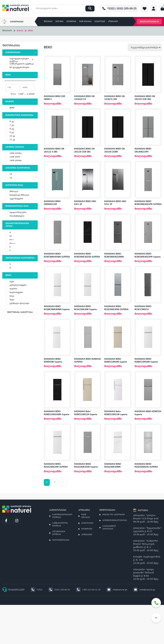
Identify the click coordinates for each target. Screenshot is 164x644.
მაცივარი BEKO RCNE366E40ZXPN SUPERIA (148, 203)
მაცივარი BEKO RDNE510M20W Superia (146, 361)
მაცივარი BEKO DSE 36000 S (54, 98)
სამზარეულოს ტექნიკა (60, 525)
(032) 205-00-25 (59, 590)
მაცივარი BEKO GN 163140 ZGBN (114, 151)
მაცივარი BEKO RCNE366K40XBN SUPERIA (57, 256)
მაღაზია (59, 22)
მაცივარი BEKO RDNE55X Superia (148, 413)
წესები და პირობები (114, 515)
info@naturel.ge (117, 590)
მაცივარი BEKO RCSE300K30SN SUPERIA (116, 308)
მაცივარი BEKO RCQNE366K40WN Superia (57, 308)
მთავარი (48, 22)
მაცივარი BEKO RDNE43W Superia (53, 361)
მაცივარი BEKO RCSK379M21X (143, 308)
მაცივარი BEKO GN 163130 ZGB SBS (84, 151)
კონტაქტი (113, 22)
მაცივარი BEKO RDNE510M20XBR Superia (56, 413)
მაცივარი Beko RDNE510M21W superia (116, 413)
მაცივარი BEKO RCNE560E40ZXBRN (114, 256)
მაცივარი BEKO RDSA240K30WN (113, 466)
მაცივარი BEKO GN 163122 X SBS (54, 151)
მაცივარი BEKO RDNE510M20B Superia (116, 361)
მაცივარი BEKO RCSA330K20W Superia (85, 308)
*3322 (36, 590)
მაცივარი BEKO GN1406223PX (143, 151)
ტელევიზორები (61, 540)
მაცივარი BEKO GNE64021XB (52, 203)
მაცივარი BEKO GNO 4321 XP (85, 203)
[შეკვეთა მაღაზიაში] (145, 48)
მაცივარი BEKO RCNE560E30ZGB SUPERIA (87, 256)
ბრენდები (71, 22)
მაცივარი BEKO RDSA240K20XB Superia (86, 466)
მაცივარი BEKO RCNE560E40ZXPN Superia (147, 256)
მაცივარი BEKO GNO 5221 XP (115, 203)
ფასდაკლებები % (149, 22)
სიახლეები (100, 22)
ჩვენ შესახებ (85, 22)
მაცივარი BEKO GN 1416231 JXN (114, 98)
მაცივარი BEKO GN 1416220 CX (84, 98)
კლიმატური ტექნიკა (59, 533)
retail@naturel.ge (144, 590)
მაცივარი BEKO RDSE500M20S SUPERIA (146, 466)
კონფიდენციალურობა (115, 520)
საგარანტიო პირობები (109, 528)
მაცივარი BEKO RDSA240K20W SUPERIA (56, 466)
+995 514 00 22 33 (88, 590)
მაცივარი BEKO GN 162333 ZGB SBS (145, 98)
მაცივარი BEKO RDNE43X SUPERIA (87, 361)
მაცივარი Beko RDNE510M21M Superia (86, 413)
